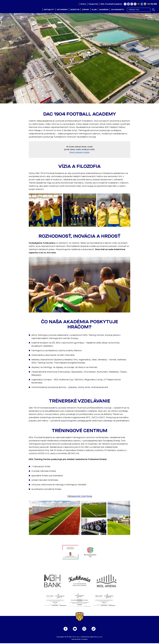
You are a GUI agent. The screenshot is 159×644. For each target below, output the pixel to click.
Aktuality (49, 10)
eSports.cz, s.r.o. (96, 637)
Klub (94, 10)
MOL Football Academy (111, 4)
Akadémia (104, 10)
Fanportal (93, 4)
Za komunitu (118, 10)
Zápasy (86, 10)
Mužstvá (75, 10)
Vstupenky (62, 10)
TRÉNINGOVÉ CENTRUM (80, 496)
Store (83, 4)
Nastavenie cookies (79, 639)
